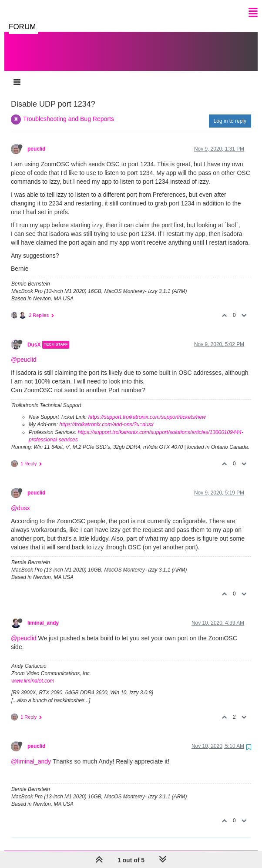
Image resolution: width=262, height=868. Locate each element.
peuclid (37, 140)
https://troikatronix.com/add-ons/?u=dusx (106, 416)
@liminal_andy (31, 753)
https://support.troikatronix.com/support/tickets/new (147, 408)
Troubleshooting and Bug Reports (69, 110)
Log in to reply (230, 112)
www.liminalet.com (33, 672)
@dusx (20, 499)
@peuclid (24, 351)
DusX (34, 336)
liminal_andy (43, 614)
